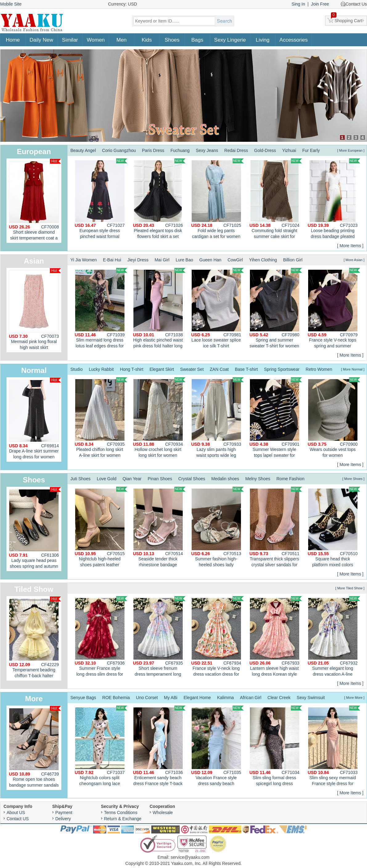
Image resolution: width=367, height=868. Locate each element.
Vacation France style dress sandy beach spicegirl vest (218, 747)
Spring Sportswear (282, 369)
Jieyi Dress (138, 260)
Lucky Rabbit (101, 369)
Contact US (18, 819)
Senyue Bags (83, 698)
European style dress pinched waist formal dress (101, 199)
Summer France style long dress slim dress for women (101, 637)
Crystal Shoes (192, 479)
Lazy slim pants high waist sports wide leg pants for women (218, 418)
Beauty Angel (83, 150)
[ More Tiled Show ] (350, 588)
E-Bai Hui (112, 260)
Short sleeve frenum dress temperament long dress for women (159, 637)
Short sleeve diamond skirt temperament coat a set (35, 201)
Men (122, 40)
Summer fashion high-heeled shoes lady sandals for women (218, 528)
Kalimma (225, 698)
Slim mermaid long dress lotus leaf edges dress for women (101, 309)
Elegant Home (197, 698)
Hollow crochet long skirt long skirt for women (159, 418)
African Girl (251, 698)
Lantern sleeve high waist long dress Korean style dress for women (276, 637)
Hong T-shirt (132, 369)
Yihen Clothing (263, 260)
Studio (77, 369)
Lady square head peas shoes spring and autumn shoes (35, 529)
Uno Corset (147, 698)
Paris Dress (153, 150)
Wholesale (163, 813)
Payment (64, 813)
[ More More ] (354, 698)
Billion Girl (293, 260)
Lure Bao (184, 260)
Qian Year (132, 479)
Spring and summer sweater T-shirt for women (276, 308)
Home (13, 40)
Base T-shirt (246, 369)
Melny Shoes (258, 479)
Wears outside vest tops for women (334, 418)
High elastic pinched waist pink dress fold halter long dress (159, 309)
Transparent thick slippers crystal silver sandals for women (276, 528)
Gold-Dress (265, 150)
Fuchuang (180, 150)
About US (16, 813)
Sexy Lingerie (230, 40)
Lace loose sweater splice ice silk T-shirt (218, 308)
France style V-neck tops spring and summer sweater (334, 309)
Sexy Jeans (207, 150)
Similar (70, 40)
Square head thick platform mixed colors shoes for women (334, 528)
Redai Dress (236, 150)
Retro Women (319, 369)
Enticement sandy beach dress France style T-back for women (159, 747)
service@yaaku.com (190, 857)
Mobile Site (11, 4)
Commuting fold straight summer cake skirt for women (276, 199)
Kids (147, 40)
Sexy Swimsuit (311, 698)
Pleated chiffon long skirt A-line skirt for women (101, 418)
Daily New (41, 40)
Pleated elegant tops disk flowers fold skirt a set (159, 199)
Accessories (294, 40)
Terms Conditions (121, 813)
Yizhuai (289, 150)
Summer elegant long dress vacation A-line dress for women (334, 637)
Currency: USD (123, 4)
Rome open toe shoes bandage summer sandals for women (35, 748)
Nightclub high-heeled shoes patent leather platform (101, 528)
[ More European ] (351, 150)
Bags (197, 40)
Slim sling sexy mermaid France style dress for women (334, 747)
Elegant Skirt (162, 369)
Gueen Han (210, 260)
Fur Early (311, 150)
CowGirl (235, 260)
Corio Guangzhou (119, 150)
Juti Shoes (81, 479)
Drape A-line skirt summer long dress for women (35, 418)
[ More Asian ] (354, 260)
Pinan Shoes (160, 479)
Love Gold (107, 479)
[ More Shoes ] (353, 479)
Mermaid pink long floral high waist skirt (35, 309)
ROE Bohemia (116, 698)
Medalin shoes (225, 479)
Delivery (63, 819)
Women (96, 40)
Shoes (172, 40)
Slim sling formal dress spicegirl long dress (276, 746)
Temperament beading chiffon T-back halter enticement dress (35, 639)
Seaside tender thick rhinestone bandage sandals (159, 528)
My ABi (171, 698)
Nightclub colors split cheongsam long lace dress (101, 747)
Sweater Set (192, 369)
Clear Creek (279, 698)
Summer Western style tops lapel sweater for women (276, 418)
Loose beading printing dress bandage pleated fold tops (334, 199)
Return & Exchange (123, 819)
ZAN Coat (219, 369)
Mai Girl (162, 260)
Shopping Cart (347, 19)
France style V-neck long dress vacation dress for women (218, 637)
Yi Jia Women (84, 260)
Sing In (298, 4)
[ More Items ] (350, 246)
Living (263, 40)
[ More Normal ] (353, 369)
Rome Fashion (290, 479)
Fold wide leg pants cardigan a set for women (218, 199)
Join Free (320, 4)
